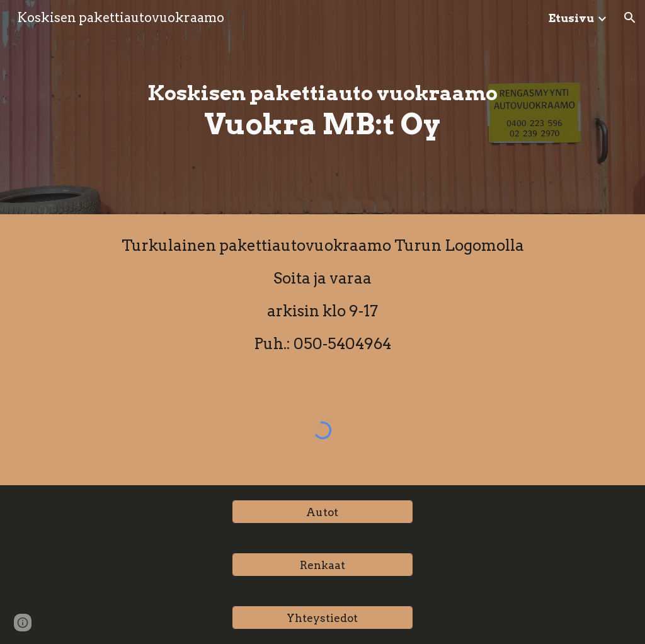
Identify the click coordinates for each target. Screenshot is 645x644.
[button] (630, 18)
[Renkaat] (322, 565)
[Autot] (322, 512)
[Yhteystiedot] (322, 618)
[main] (322, 107)
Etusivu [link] (571, 18)
